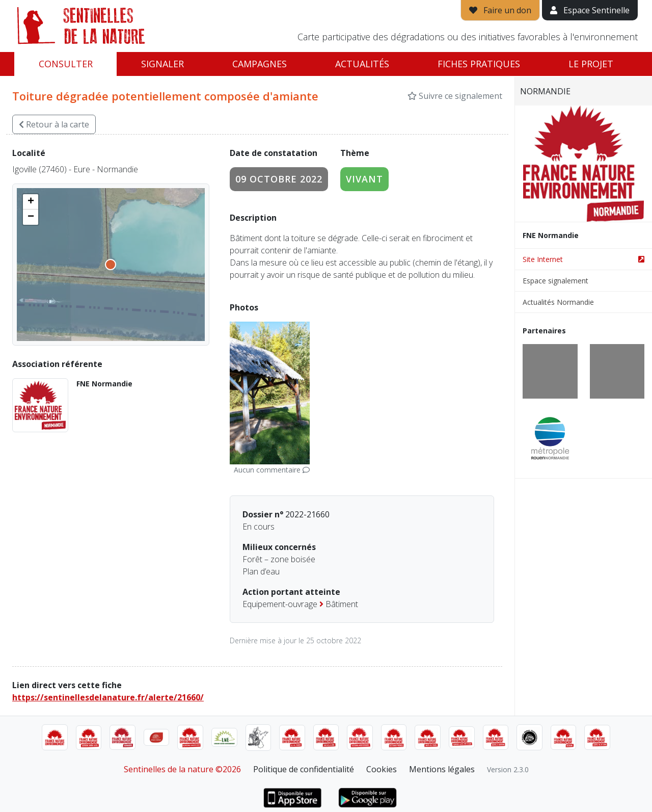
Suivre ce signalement (455, 96)
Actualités (362, 64)
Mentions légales (442, 769)
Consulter (66, 64)
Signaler (162, 64)
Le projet (591, 64)
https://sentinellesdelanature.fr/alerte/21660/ (108, 697)
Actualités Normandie (558, 302)
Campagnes (260, 64)
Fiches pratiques (479, 64)
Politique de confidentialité (304, 769)
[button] (31, 202)
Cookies (382, 769)
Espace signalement (555, 281)
